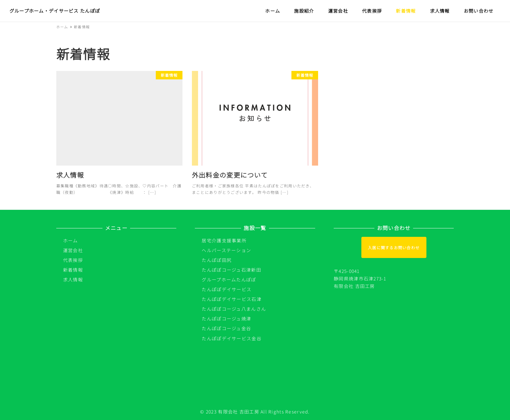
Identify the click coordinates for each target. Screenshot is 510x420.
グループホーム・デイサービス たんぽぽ (55, 11)
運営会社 (73, 250)
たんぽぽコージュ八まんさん (234, 309)
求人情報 (73, 279)
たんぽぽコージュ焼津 (226, 318)
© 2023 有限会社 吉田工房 (229, 412)
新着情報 (73, 270)
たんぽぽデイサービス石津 (231, 299)
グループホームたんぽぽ (229, 279)
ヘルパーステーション (226, 250)
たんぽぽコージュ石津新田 (231, 270)
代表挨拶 (73, 260)
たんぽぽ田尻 (217, 260)
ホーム (71, 240)
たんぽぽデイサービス (227, 289)
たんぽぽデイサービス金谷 (231, 338)
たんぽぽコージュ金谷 (226, 328)
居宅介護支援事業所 (224, 240)
